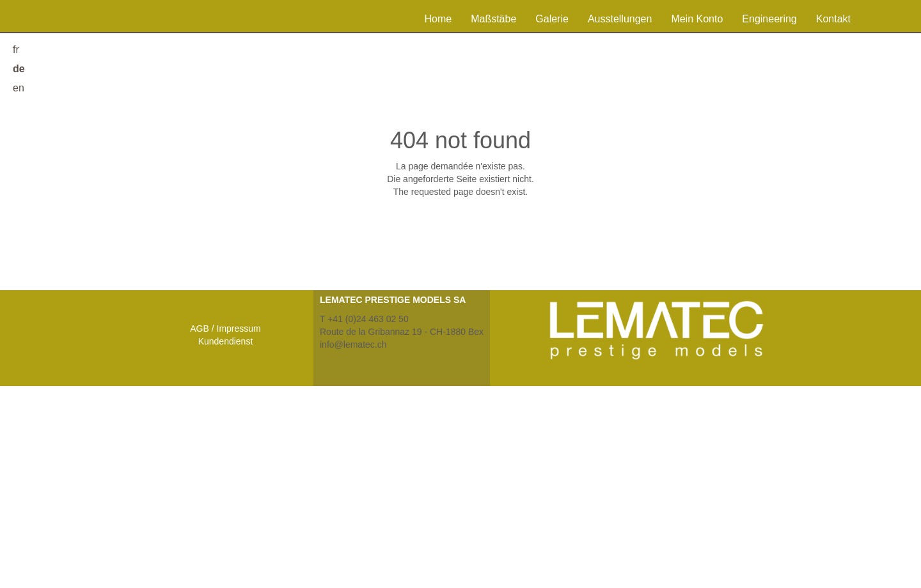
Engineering (769, 19)
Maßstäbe (493, 19)
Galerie (552, 19)
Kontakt (833, 19)
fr (16, 50)
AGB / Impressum (225, 329)
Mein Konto (697, 19)
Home (438, 19)
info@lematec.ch (353, 344)
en (19, 88)
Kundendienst (226, 341)
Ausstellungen (620, 19)
